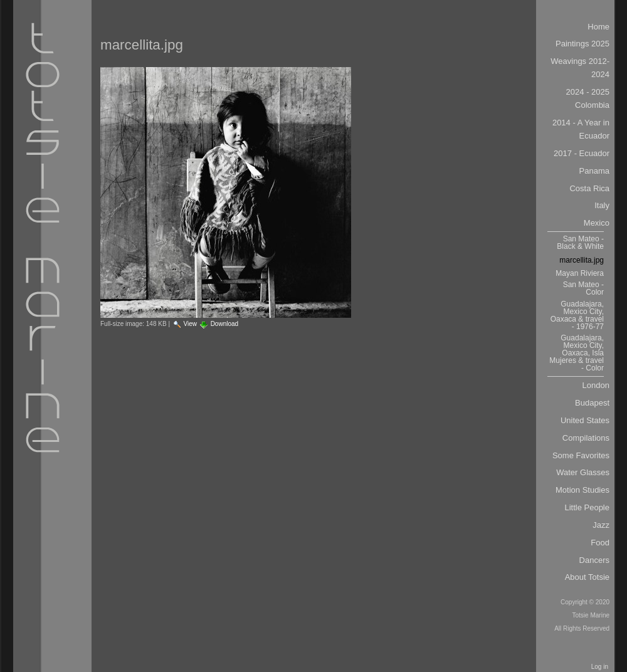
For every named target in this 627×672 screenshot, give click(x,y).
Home (598, 27)
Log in (600, 667)
